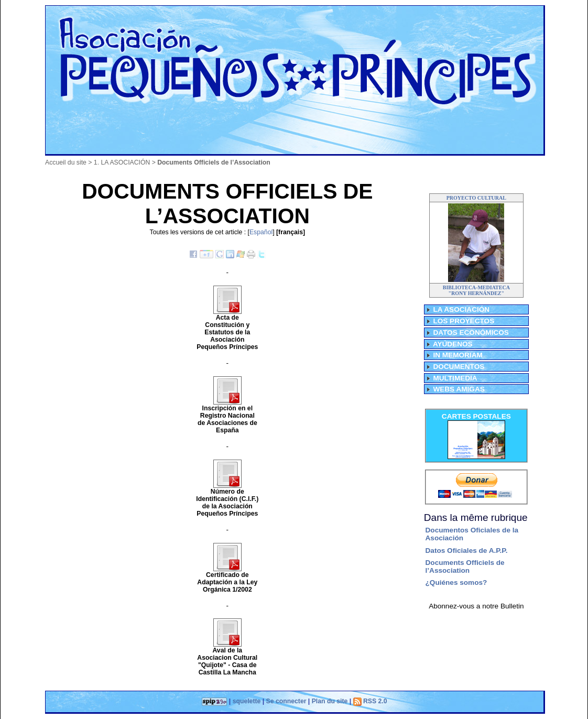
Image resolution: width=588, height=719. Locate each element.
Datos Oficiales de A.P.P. (467, 551)
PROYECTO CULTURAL (476, 198)
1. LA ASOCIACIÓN (122, 162)
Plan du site (330, 701)
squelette (247, 701)
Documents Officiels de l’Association (465, 567)
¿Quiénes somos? (456, 582)
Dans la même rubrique (476, 518)
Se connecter (286, 701)
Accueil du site (66, 162)
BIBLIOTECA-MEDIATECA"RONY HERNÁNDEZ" (476, 290)
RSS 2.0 (370, 701)
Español (261, 232)
